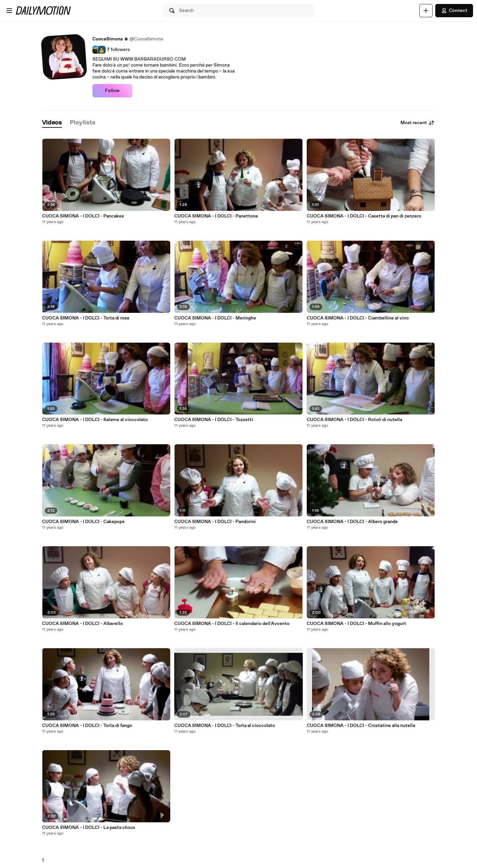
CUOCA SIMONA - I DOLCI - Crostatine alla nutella (361, 726)
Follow (112, 91)
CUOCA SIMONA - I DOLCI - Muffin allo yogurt (356, 624)
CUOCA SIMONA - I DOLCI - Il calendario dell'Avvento (232, 624)
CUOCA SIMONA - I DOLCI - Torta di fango (87, 726)
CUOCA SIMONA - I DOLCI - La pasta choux (89, 828)
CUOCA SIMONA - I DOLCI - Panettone (216, 216)
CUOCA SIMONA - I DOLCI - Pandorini (215, 522)
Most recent (418, 123)
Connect (454, 11)
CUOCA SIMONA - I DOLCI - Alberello (82, 624)
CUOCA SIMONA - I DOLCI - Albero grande (352, 522)
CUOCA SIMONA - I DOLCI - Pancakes (83, 216)
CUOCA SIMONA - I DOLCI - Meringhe (215, 318)
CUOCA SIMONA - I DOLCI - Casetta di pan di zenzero (364, 216)
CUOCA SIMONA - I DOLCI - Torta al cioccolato (225, 726)
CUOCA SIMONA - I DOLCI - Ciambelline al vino (358, 318)
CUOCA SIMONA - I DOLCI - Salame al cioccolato (95, 420)
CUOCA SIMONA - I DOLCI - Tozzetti (214, 420)
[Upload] (426, 11)
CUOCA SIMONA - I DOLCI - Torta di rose (86, 318)
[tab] (52, 123)
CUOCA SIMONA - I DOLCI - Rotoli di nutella (354, 420)
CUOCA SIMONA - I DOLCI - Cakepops (83, 522)
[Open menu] (9, 11)
